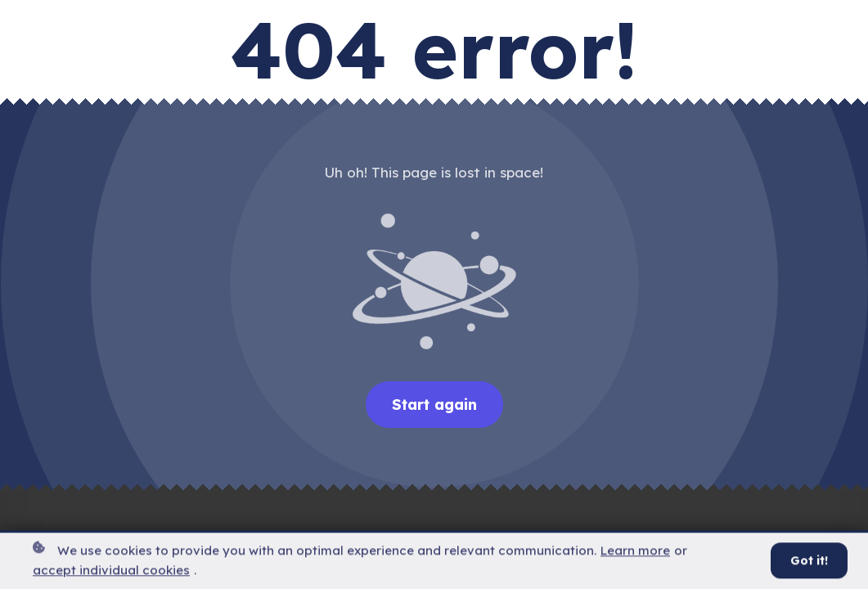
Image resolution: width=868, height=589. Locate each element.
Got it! (809, 563)
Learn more (635, 552)
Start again (434, 405)
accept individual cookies (111, 572)
